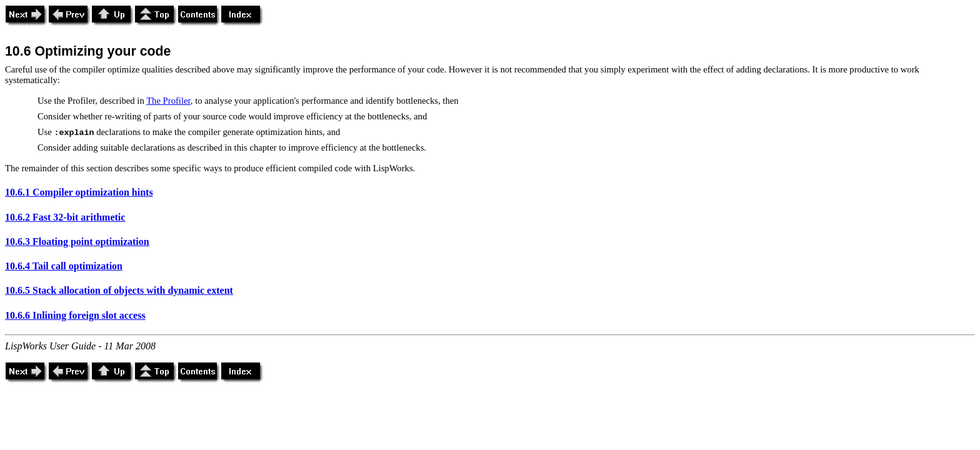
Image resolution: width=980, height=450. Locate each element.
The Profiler (168, 101)
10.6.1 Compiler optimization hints (79, 192)
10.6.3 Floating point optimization (77, 242)
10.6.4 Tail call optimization (64, 266)
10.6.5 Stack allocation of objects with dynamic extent (119, 290)
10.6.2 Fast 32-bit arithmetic (65, 217)
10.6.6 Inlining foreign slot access (75, 315)
